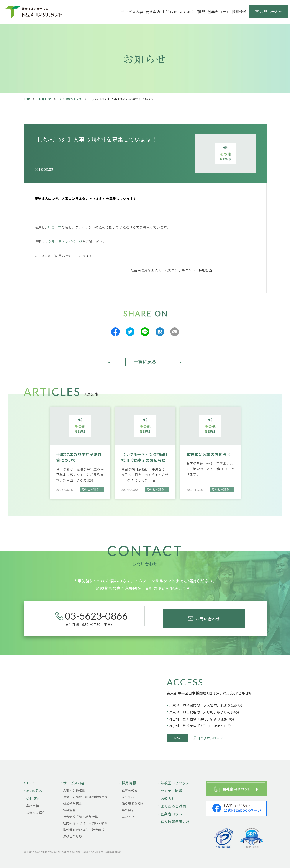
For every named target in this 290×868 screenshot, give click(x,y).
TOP (27, 99)
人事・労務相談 (74, 790)
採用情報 (129, 783)
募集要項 (128, 810)
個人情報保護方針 (175, 822)
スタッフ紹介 (36, 812)
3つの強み (35, 791)
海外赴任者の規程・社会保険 (84, 830)
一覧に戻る (145, 362)
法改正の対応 (73, 836)
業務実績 (33, 806)
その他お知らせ (70, 99)
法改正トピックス (175, 783)
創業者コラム (219, 12)
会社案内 (34, 798)
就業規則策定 (73, 803)
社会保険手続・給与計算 (81, 817)
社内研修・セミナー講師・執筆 (85, 823)
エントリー (130, 817)
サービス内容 (74, 783)
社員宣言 (55, 227)
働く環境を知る (133, 803)
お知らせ (170, 12)
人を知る (128, 797)
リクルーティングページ (64, 241)
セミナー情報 (172, 791)
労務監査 (70, 810)
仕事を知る (130, 790)
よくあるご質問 (192, 12)
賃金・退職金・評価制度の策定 (85, 797)
